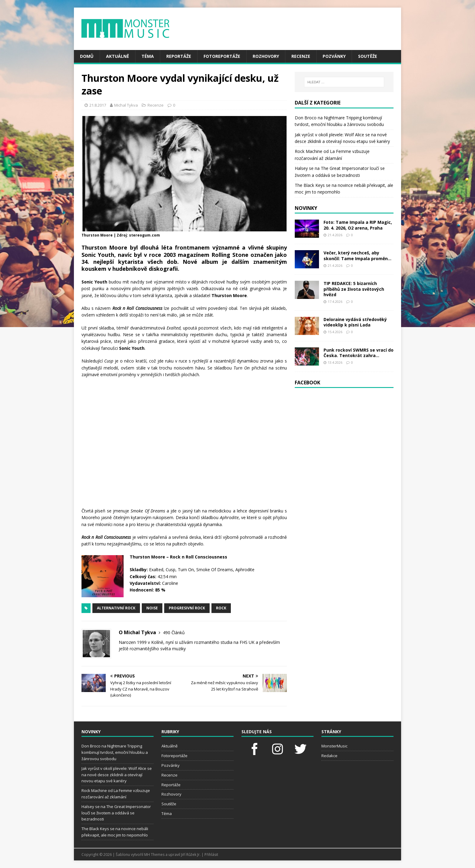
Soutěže (368, 56)
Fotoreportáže (222, 56)
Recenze (301, 56)
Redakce (329, 756)
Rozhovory (266, 56)
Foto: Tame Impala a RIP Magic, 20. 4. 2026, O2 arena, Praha (358, 225)
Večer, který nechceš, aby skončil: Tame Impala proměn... (357, 255)
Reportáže (179, 56)
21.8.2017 (98, 105)
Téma (148, 56)
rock (221, 608)
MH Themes (154, 855)
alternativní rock (116, 608)
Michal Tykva (126, 105)
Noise (152, 608)
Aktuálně (118, 56)
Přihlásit (211, 855)
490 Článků (174, 633)
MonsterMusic (334, 746)
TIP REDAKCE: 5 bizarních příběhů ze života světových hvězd (354, 289)
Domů (87, 56)
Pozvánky (334, 56)
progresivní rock (187, 608)
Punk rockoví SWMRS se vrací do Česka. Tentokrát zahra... (359, 353)
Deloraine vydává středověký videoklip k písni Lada (355, 322)
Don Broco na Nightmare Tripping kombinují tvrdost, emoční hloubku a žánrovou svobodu (115, 752)
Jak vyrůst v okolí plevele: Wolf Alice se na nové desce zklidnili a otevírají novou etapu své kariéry (117, 775)
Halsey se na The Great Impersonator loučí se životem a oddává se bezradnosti (116, 813)
